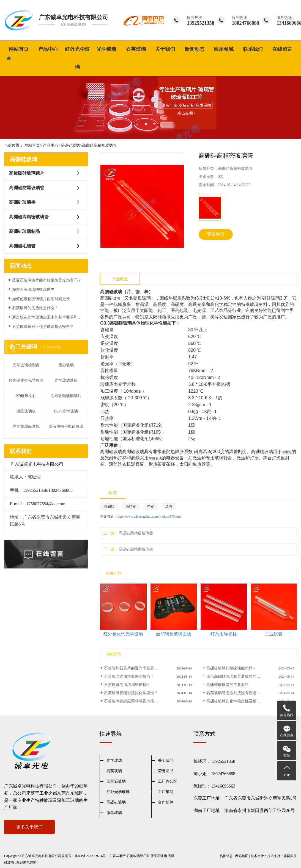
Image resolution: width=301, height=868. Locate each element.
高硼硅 (109, 506)
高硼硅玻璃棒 (22, 202)
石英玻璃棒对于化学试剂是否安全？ (43, 327)
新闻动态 (195, 49)
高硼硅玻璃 (70, 145)
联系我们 (253, 49)
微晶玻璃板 (26, 411)
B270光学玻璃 (66, 411)
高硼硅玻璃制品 (24, 231)
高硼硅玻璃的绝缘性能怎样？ (231, 668)
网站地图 (242, 856)
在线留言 (282, 49)
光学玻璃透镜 (66, 380)
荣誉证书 (166, 771)
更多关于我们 (29, 827)
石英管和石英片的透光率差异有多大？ (137, 668)
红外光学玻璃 (77, 58)
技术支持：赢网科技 (282, 856)
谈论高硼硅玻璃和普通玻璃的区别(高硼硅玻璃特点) (250, 676)
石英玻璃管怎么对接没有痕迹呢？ (235, 693)
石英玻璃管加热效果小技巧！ (129, 676)
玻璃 (169, 506)
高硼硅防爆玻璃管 (27, 188)
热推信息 (226, 856)
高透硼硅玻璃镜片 (27, 173)
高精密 (131, 506)
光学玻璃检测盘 (26, 365)
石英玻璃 (136, 49)
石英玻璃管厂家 (138, 856)
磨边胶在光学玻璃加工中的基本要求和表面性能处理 (48, 317)
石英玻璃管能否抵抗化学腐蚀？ (131, 693)
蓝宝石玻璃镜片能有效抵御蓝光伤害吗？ (47, 280)
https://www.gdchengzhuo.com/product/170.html (149, 517)
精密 (150, 506)
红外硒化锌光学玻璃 (26, 380)
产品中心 (48, 49)
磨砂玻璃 (66, 365)
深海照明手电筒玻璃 (66, 427)
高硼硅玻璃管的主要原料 (228, 685)
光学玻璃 (106, 49)
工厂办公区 (168, 781)
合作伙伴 (166, 802)
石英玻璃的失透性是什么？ (35, 308)
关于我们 (165, 49)
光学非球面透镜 (26, 427)
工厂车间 (166, 792)
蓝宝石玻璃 (116, 781)
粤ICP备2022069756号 (90, 856)
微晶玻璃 (114, 813)
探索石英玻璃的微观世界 (33, 290)
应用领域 (224, 49)
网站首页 (19, 49)
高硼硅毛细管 (22, 246)
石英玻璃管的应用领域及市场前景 (133, 701)
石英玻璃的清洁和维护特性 (127, 685)
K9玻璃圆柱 (26, 396)
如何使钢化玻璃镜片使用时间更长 (41, 299)
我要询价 (216, 234)
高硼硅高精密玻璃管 (99, 145)
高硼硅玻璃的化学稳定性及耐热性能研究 (241, 701)
